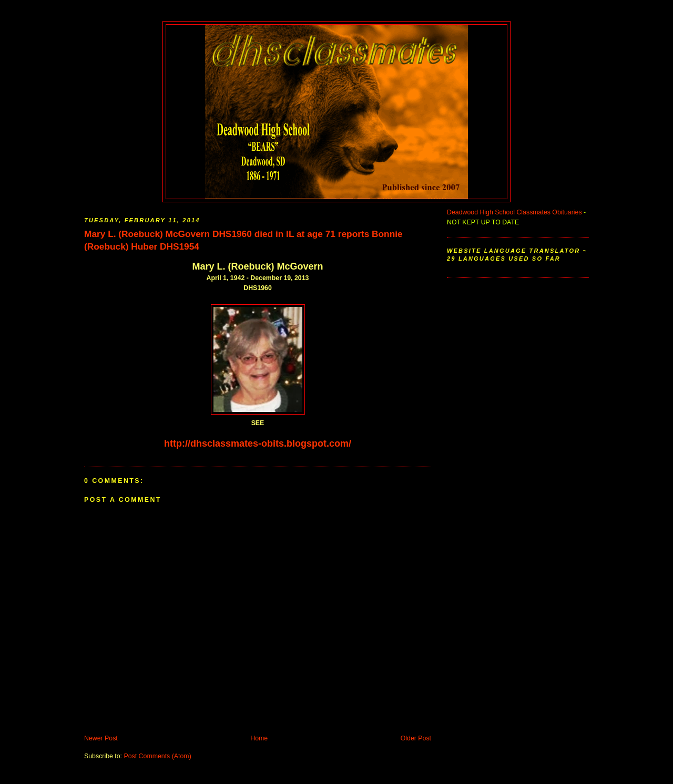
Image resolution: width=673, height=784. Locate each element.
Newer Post (101, 738)
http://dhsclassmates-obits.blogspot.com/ (258, 443)
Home (259, 738)
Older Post (416, 738)
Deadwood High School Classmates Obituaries (514, 212)
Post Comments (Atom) (157, 756)
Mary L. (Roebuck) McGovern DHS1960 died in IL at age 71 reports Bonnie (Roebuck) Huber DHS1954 (243, 240)
